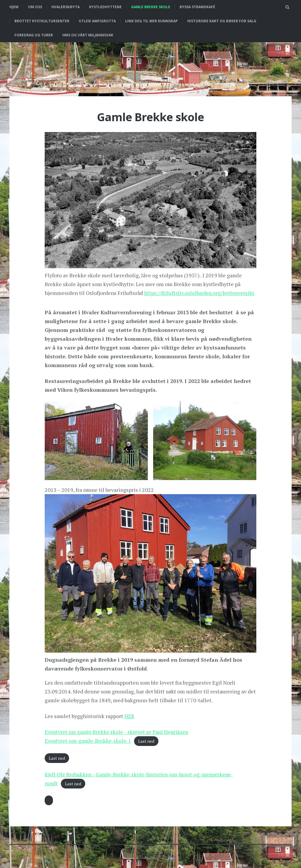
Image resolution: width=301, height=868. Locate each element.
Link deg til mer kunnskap (152, 21)
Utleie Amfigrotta (97, 21)
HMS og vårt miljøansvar (88, 35)
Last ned (150, 741)
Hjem (14, 7)
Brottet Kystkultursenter (42, 21)
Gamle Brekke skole (151, 7)
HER (130, 716)
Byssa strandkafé (197, 7)
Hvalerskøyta (66, 7)
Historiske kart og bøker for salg (222, 21)
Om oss (35, 7)
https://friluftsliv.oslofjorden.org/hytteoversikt (200, 293)
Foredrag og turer (34, 35)
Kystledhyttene (105, 7)
